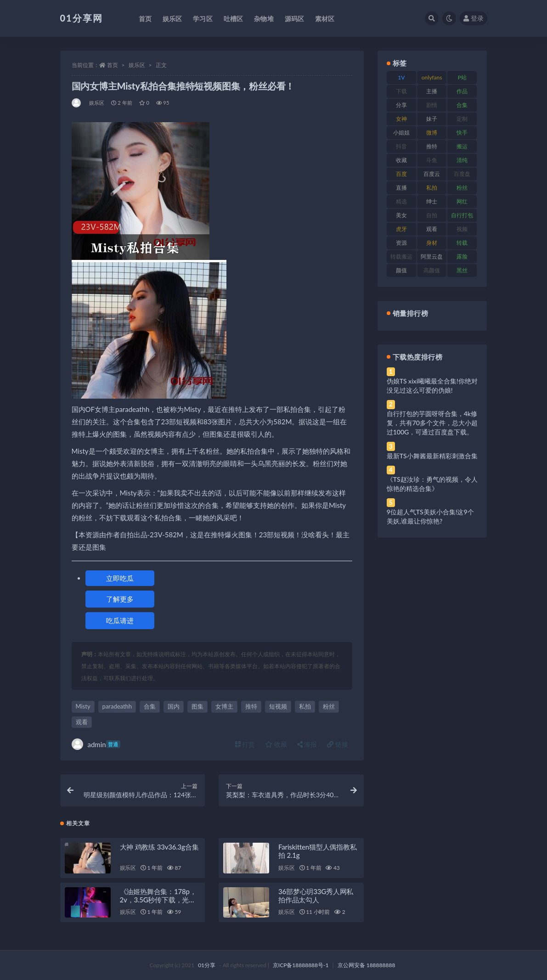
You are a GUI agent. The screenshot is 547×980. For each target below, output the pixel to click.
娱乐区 (137, 65)
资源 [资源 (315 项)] (401, 243)
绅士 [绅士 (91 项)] (432, 201)
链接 (338, 744)
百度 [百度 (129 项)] (401, 174)
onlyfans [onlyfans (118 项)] (432, 77)
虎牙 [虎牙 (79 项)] (401, 229)
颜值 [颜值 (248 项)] (401, 270)
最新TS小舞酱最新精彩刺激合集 (432, 456)
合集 (150, 706)
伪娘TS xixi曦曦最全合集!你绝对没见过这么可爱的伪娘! (432, 386)
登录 (474, 18)
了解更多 (120, 599)
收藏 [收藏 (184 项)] (401, 160)
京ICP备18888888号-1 (301, 965)
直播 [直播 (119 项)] (401, 188)
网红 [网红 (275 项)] (462, 201)
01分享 (207, 965)
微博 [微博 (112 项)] (432, 132)
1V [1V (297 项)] (401, 77)
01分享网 (82, 18)
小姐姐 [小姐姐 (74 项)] (401, 132)
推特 (251, 706)
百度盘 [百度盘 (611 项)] (462, 174)
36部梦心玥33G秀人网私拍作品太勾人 (316, 896)
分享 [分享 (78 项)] (401, 105)
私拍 (305, 706)
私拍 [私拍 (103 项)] (432, 188)
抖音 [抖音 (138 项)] (401, 146)
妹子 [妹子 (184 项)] (432, 119)
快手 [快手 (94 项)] (462, 132)
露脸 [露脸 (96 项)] (462, 256)
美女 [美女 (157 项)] (401, 215)
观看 (82, 722)
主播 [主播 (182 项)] (432, 91)
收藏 (276, 744)
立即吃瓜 (120, 578)
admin (96, 744)
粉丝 (329, 706)
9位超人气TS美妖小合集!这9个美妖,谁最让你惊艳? (430, 516)
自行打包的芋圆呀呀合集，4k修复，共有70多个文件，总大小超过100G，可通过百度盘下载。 (432, 423)
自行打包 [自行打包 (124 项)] (462, 215)
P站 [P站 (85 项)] (462, 77)
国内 (174, 706)
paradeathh (117, 706)
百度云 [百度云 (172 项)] (432, 174)
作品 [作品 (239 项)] (462, 91)
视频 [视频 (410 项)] (462, 229)
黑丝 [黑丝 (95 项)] (462, 270)
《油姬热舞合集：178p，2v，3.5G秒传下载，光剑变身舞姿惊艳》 (158, 900)
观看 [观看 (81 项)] (432, 229)
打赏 (245, 744)
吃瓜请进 (120, 620)
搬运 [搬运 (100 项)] (462, 146)
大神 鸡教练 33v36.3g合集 (159, 847)
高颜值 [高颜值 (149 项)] (432, 270)
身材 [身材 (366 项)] (432, 243)
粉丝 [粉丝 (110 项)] (462, 188)
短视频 (278, 706)
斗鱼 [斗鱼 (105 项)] (432, 160)
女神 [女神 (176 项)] (401, 119)
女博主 (224, 706)
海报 (307, 744)
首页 (113, 65)
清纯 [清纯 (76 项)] (462, 160)
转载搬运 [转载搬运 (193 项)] (401, 256)
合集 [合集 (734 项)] (462, 105)
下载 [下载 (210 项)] (401, 91)
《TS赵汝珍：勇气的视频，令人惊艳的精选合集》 (432, 484)
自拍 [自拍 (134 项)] (432, 215)
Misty (83, 706)
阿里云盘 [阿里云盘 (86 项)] (432, 256)
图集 (197, 706)
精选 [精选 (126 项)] (401, 201)
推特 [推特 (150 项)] (432, 146)
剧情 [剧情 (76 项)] (432, 105)
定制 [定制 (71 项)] (462, 119)
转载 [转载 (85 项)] (462, 243)
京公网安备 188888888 (367, 965)
